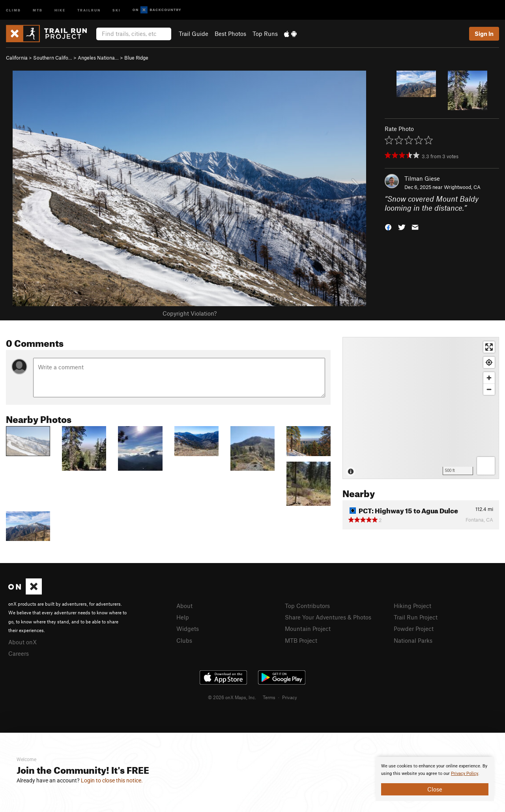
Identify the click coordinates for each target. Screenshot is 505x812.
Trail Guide (194, 34)
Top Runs (265, 34)
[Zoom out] (489, 389)
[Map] (421, 408)
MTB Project (301, 640)
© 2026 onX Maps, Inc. (232, 697)
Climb (13, 10)
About (184, 606)
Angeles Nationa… (98, 58)
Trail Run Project (416, 617)
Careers (19, 653)
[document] (435, 779)
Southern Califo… (53, 58)
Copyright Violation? (190, 313)
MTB (38, 10)
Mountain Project (308, 629)
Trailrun (89, 10)
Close (435, 789)
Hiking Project (412, 606)
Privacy (290, 697)
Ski (117, 10)
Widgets (188, 629)
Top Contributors (307, 606)
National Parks (413, 640)
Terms (269, 697)
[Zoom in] (489, 378)
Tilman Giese (422, 178)
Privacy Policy (465, 774)
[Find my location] (489, 362)
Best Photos (230, 34)
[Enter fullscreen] (489, 347)
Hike (60, 10)
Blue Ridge (136, 58)
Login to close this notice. (112, 780)
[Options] (486, 466)
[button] (388, 226)
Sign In (484, 34)
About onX (22, 642)
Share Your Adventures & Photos (328, 617)
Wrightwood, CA (462, 187)
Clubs (184, 640)
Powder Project (414, 629)
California (17, 58)
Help (183, 617)
